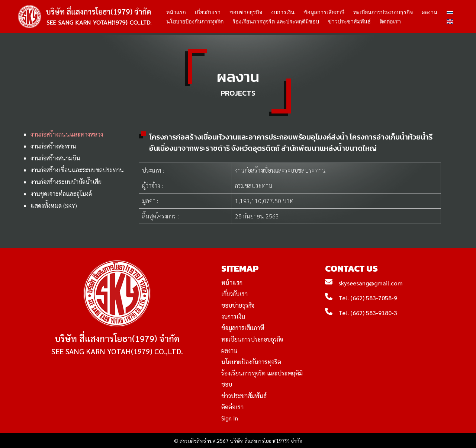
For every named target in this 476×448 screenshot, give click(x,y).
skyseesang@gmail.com (371, 283)
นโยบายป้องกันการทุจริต (195, 22)
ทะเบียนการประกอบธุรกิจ (383, 12)
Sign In (230, 418)
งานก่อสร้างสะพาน (53, 146)
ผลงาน (430, 12)
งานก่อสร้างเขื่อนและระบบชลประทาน (77, 170)
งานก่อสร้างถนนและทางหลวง (67, 134)
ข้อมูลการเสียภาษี (324, 12)
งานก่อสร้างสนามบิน (55, 158)
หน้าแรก (176, 12)
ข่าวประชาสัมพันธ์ (349, 22)
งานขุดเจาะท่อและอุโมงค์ (61, 194)
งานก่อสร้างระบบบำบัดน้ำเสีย (66, 182)
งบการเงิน (283, 12)
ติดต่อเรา (390, 22)
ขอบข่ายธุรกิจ (246, 12)
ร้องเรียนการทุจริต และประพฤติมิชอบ (276, 22)
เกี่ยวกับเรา (208, 12)
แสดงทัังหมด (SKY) (54, 206)
